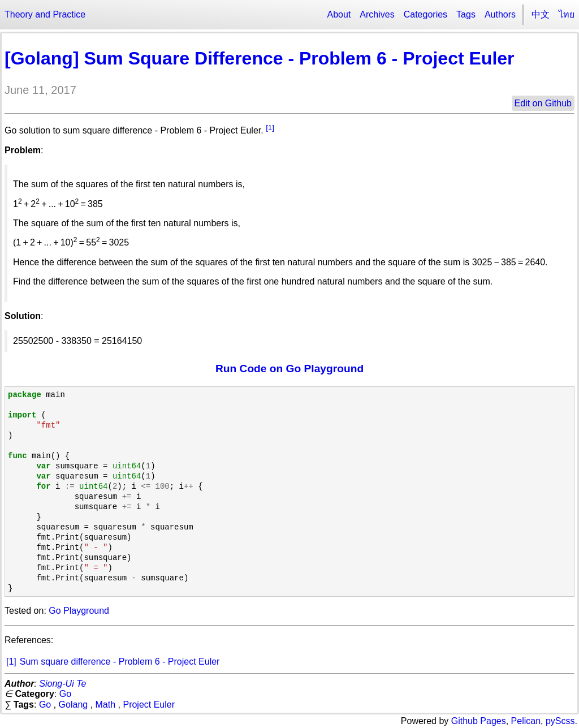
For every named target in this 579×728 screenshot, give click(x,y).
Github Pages (479, 721)
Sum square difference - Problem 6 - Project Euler (120, 662)
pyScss (560, 721)
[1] (270, 128)
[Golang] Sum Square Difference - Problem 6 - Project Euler (260, 58)
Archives (377, 14)
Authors (500, 14)
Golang (74, 705)
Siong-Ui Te (62, 684)
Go (65, 694)
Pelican (526, 721)
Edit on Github (543, 103)
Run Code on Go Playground (289, 369)
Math (106, 705)
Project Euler (149, 705)
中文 (541, 14)
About (339, 14)
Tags (466, 14)
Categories (425, 14)
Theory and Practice (45, 14)
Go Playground (79, 611)
